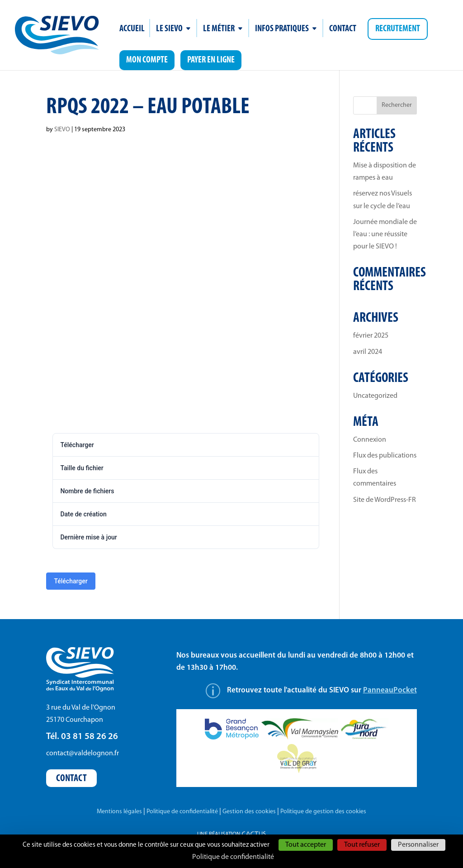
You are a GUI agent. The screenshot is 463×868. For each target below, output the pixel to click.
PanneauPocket (390, 690)
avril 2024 (368, 352)
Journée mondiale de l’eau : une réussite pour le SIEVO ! (385, 234)
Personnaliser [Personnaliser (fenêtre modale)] (418, 845)
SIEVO (62, 130)
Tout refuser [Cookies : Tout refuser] (362, 845)
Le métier (219, 30)
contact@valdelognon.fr (83, 754)
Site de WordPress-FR (385, 500)
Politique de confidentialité (182, 812)
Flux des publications (385, 456)
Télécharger (71, 581)
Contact (343, 30)
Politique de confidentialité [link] (233, 857)
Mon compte (147, 60)
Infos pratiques (282, 30)
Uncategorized (375, 396)
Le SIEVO (169, 30)
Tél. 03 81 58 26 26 (82, 737)
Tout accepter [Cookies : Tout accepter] (306, 845)
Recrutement (398, 29)
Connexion (370, 440)
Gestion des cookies (249, 812)
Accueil (132, 30)
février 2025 (371, 336)
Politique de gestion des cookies (323, 812)
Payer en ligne (211, 60)
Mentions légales (119, 812)
